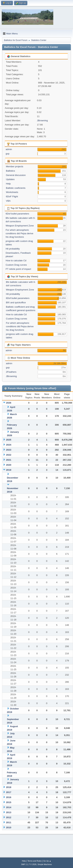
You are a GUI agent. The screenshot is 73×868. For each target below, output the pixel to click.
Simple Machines (45, 864)
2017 (9, 792)
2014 (9, 807)
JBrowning (42, 120)
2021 (9, 460)
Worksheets (12, 192)
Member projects (15, 166)
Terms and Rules (35, 861)
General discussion (16, 175)
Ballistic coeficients (16, 188)
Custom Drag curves (16, 265)
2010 (9, 827)
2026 (9, 403)
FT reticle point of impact (18, 269)
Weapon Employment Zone (20, 226)
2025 (9, 440)
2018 (9, 787)
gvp (7, 154)
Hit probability (13, 249)
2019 (9, 470)
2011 (9, 822)
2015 (9, 802)
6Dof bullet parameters (17, 214)
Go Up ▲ (47, 861)
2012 (9, 817)
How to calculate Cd (16, 261)
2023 (9, 450)
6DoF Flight (12, 196)
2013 (9, 812)
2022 (9, 455)
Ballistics (10, 171)
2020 (9, 465)
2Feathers (11, 372)
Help (8, 184)
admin (9, 149)
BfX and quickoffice (16, 302)
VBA (8, 201)
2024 (9, 445)
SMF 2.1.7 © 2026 (29, 864)
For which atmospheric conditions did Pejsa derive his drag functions (19, 233)
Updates (10, 179)
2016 (9, 797)
